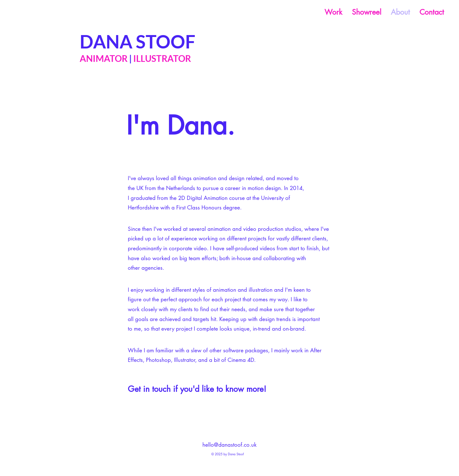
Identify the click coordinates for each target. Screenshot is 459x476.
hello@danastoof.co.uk (229, 445)
